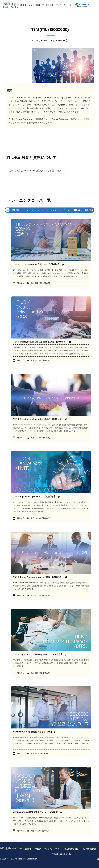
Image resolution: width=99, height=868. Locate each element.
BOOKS (23, 5)
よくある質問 (34, 5)
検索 (69, 5)
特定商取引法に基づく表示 (62, 854)
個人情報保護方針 (89, 849)
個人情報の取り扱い (72, 849)
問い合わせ (61, 5)
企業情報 (28, 849)
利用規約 (38, 849)
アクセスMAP (48, 5)
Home (35, 40)
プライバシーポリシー (53, 849)
